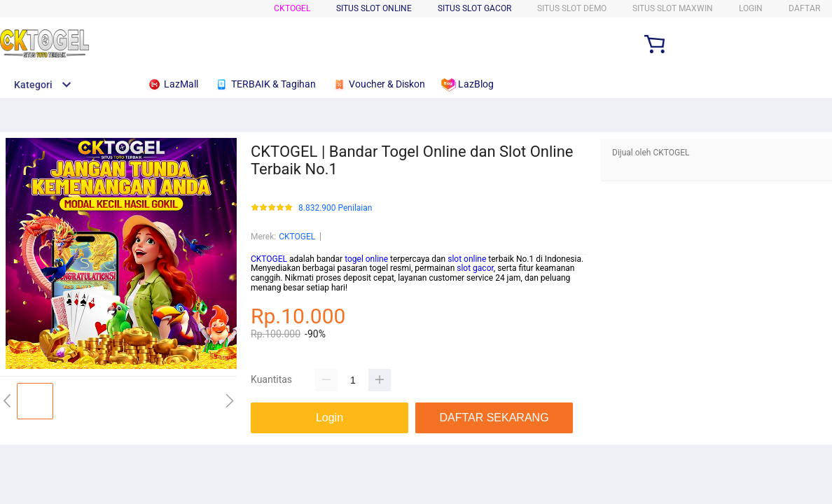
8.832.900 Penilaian (335, 208)
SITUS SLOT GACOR (474, 8)
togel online (366, 259)
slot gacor (475, 268)
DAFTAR (804, 8)
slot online (467, 259)
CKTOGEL (292, 8)
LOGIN (751, 8)
